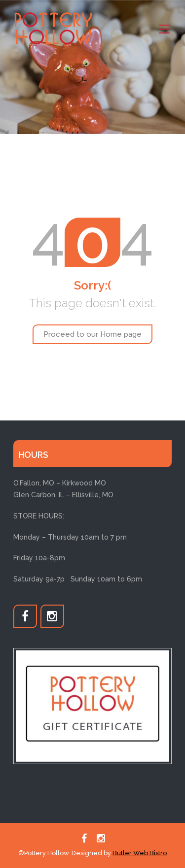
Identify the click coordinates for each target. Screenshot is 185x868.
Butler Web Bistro (140, 853)
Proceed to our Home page (92, 334)
